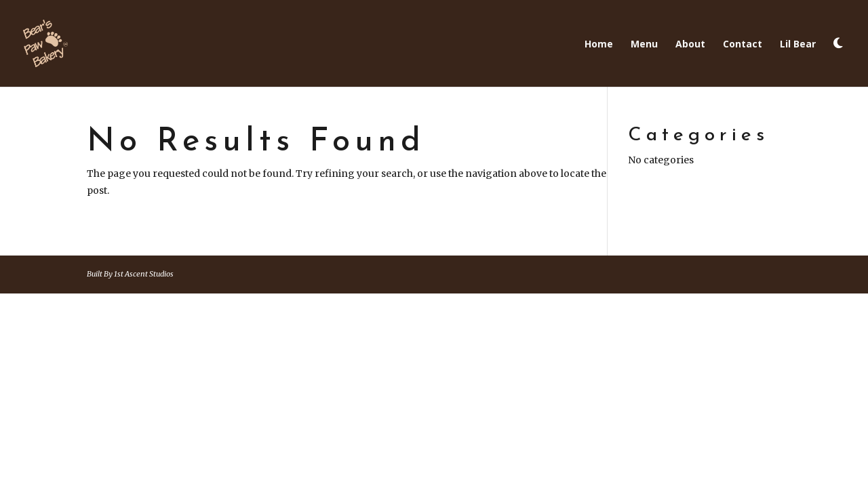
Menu (644, 45)
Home (599, 45)
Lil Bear (798, 45)
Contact (743, 45)
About (690, 45)
